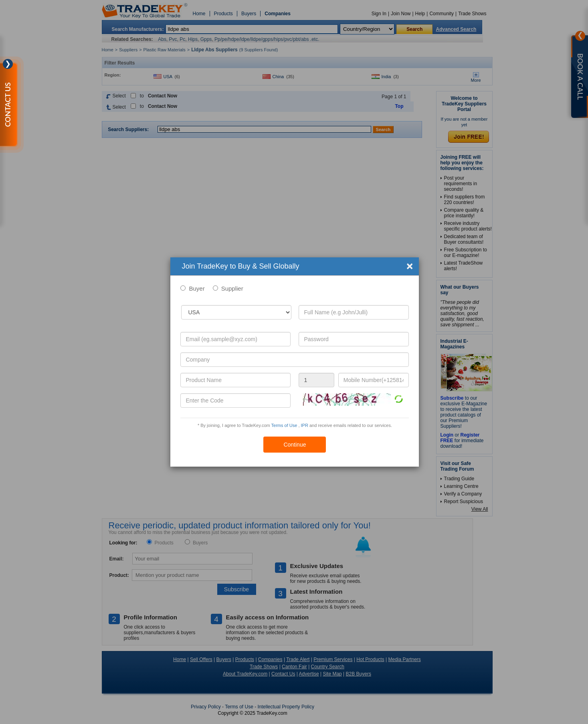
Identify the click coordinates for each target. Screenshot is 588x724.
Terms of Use (284, 425)
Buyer (197, 288)
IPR (305, 425)
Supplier (232, 288)
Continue (295, 445)
